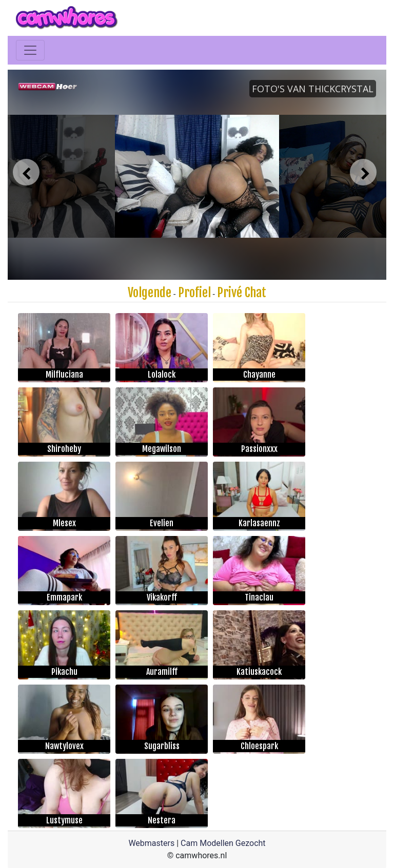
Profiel (194, 293)
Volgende (150, 293)
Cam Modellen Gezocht (223, 843)
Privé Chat (242, 293)
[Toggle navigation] (30, 50)
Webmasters (151, 843)
